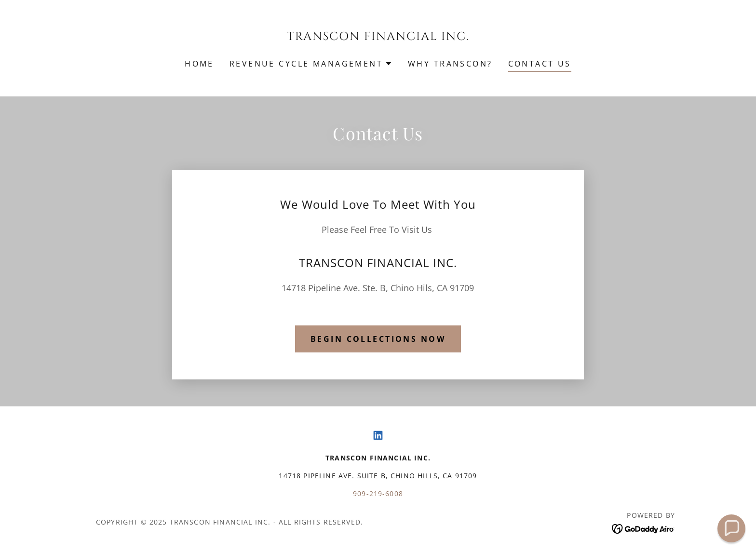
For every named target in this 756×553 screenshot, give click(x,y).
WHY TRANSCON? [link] (450, 64)
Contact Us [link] (540, 64)
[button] (311, 64)
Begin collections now (378, 339)
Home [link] (199, 64)
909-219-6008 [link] (378, 493)
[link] (378, 37)
